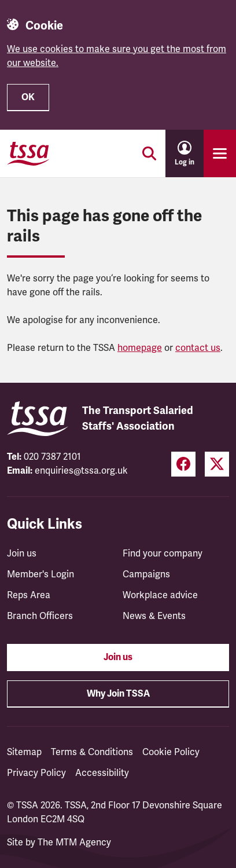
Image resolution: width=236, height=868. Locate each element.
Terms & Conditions (92, 752)
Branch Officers (40, 616)
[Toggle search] (149, 153)
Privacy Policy (36, 773)
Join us (22, 554)
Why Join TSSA (118, 694)
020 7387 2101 (52, 457)
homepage (140, 348)
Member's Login (40, 574)
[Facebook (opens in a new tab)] (183, 464)
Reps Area (29, 595)
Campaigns (146, 574)
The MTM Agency (74, 843)
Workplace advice (160, 595)
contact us (198, 348)
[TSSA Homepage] (28, 153)
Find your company (163, 554)
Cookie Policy (171, 752)
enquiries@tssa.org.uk (81, 471)
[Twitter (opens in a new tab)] (217, 464)
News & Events (154, 616)
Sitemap (24, 752)
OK (28, 97)
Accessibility (102, 773)
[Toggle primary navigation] (220, 153)
